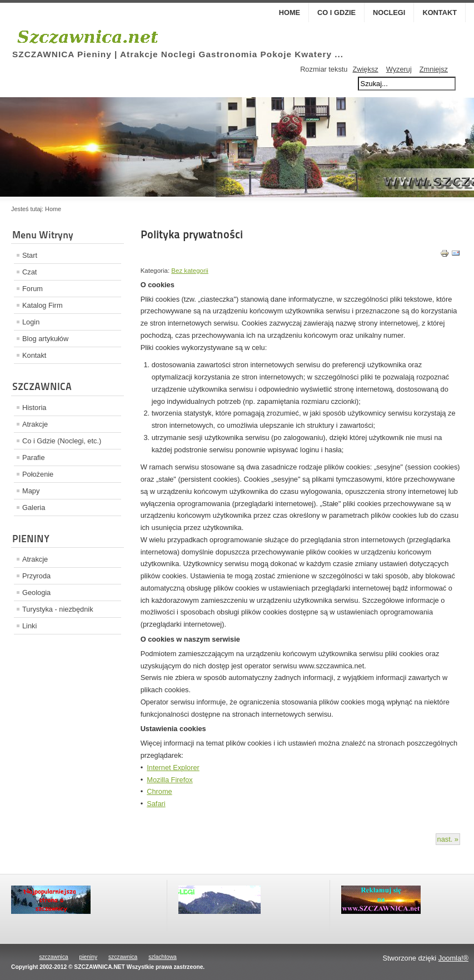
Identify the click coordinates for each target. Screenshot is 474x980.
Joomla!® (453, 958)
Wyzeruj (399, 69)
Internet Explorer (173, 767)
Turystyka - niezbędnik (58, 609)
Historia (34, 407)
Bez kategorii (190, 271)
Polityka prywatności (192, 234)
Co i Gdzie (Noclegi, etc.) (62, 441)
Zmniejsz (434, 69)
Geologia (36, 592)
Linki (29, 626)
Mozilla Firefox (170, 780)
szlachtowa (163, 957)
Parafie (34, 457)
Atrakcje (35, 424)
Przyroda (36, 576)
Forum (33, 289)
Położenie (38, 474)
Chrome (159, 791)
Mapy (31, 491)
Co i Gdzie (336, 12)
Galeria (34, 507)
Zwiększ (365, 69)
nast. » (448, 839)
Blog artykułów (45, 339)
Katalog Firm (43, 305)
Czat (29, 272)
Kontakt (440, 12)
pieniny (88, 957)
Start (30, 255)
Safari (156, 804)
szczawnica (53, 957)
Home (290, 12)
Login (31, 322)
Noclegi (389, 12)
